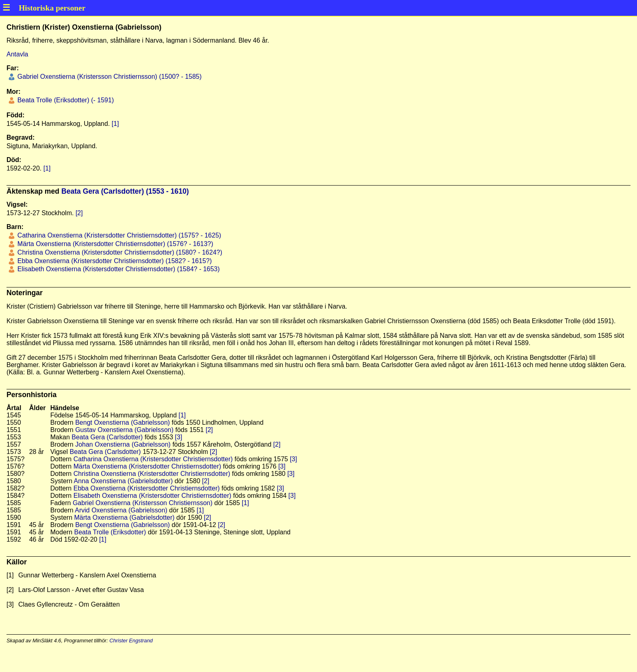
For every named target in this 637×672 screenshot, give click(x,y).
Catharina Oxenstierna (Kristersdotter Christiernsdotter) (153, 459)
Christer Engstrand (131, 641)
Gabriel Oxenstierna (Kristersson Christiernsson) (143, 503)
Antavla (17, 54)
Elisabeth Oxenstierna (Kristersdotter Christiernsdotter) (153, 496)
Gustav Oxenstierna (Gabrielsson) (124, 430)
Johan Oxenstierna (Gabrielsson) (123, 444)
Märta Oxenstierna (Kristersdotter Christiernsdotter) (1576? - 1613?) (114, 244)
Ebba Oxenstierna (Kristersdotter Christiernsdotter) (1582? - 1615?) (114, 261)
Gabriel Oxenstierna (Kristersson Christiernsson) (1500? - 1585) (108, 77)
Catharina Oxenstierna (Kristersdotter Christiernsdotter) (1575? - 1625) (118, 235)
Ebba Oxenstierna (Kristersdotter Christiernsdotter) (147, 488)
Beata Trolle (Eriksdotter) (110, 532)
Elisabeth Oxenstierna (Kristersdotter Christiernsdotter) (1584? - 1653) (117, 269)
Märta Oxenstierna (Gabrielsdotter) (124, 518)
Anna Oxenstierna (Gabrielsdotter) (123, 481)
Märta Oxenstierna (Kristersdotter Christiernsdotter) (147, 466)
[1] (115, 124)
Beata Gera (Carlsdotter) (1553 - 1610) (125, 191)
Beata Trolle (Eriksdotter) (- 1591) (65, 100)
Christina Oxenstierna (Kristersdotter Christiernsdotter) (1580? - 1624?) (119, 252)
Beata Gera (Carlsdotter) (107, 437)
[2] (79, 213)
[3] (179, 437)
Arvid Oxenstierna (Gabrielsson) (121, 510)
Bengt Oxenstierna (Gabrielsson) (122, 422)
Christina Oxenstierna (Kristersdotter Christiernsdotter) (152, 474)
